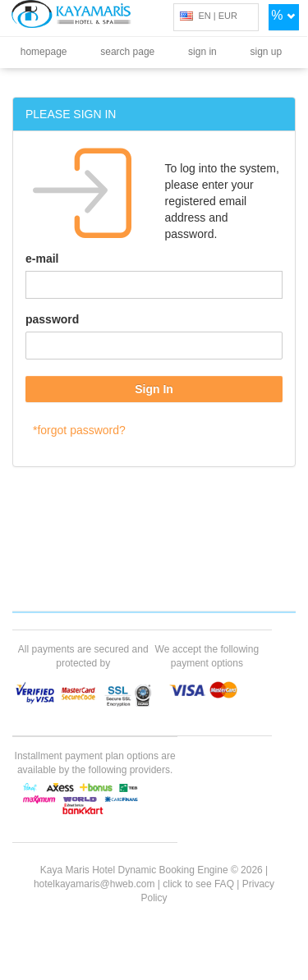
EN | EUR (209, 16)
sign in (202, 52)
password (52, 319)
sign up (267, 52)
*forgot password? (79, 430)
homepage (44, 52)
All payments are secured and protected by (83, 656)
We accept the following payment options (207, 656)
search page (127, 52)
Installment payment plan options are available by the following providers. (95, 763)
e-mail (42, 259)
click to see (198, 884)
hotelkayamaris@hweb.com (94, 884)
